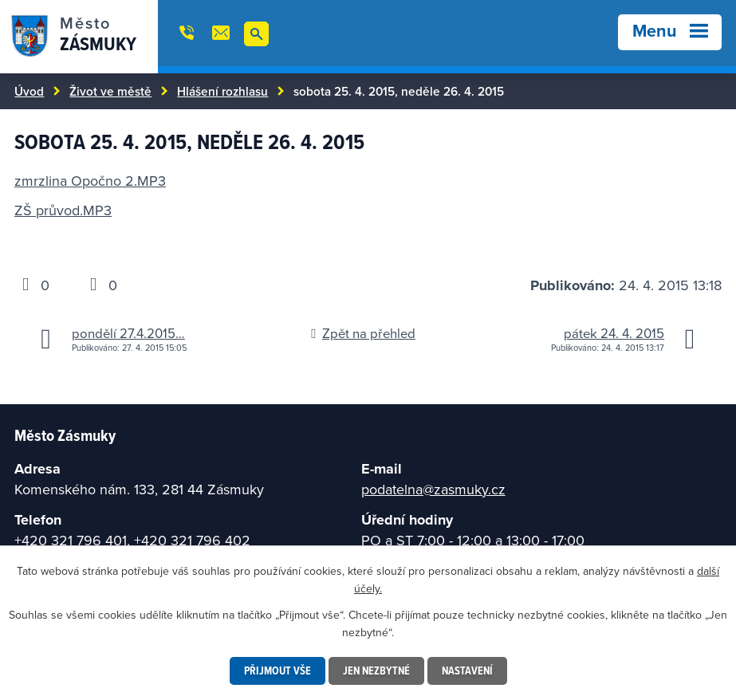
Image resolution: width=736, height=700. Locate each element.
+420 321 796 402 (192, 540)
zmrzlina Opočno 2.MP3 (90, 181)
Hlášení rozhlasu (222, 91)
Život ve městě (110, 91)
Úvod (29, 91)
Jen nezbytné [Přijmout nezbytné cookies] (376, 671)
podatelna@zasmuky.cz (433, 489)
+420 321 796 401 (71, 540)
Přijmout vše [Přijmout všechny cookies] (277, 671)
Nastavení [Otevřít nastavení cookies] (467, 671)
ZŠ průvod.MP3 (63, 210)
